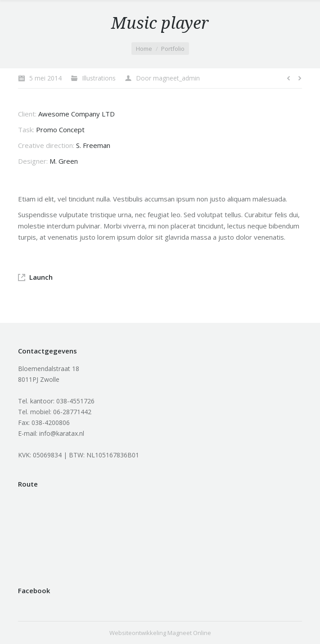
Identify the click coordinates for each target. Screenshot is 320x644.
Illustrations (99, 78)
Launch (41, 277)
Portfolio (173, 49)
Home (144, 49)
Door (168, 78)
